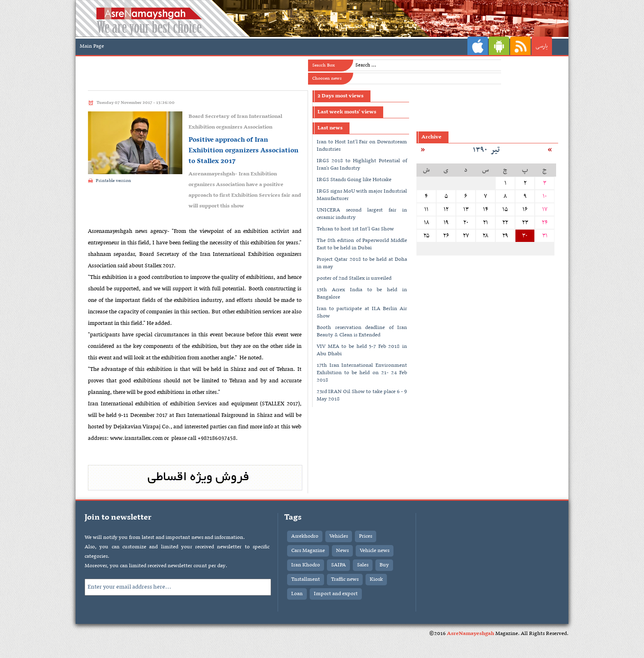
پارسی (542, 46)
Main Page (92, 46)
